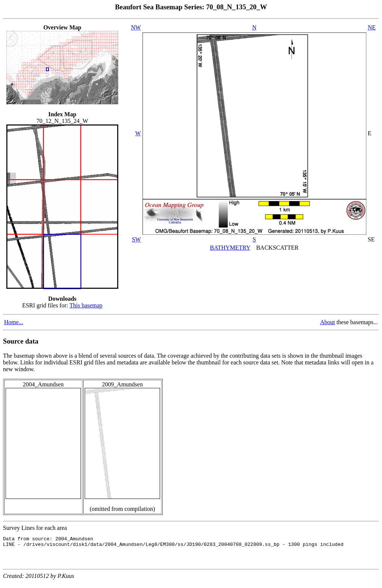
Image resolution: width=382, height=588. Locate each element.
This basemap (86, 305)
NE (372, 27)
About (328, 322)
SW (137, 239)
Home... (14, 322)
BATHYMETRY (230, 248)
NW (136, 27)
